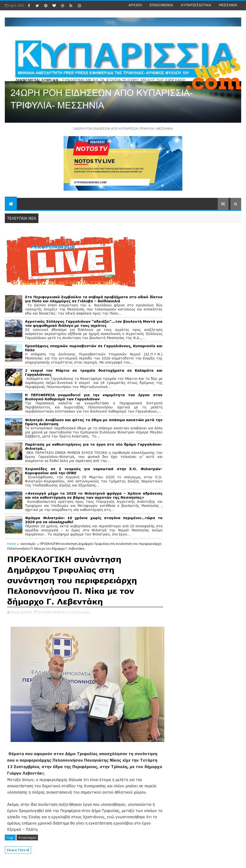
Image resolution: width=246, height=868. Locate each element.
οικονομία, (83, 612)
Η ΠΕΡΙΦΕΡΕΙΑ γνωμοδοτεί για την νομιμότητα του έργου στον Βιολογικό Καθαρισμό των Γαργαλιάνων (94, 397)
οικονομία (28, 544)
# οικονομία (27, 838)
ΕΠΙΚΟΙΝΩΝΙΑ (161, 5)
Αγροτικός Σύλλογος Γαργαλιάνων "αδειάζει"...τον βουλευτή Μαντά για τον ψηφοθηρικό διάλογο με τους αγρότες (94, 323)
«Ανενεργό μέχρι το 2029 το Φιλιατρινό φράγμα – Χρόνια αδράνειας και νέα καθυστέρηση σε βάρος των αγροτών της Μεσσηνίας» (94, 495)
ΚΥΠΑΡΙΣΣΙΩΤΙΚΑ (196, 5)
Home (12, 544)
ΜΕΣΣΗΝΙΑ (228, 5)
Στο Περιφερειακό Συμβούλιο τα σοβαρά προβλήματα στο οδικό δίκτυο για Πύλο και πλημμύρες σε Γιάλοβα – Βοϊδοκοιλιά (94, 299)
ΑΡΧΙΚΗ (135, 5)
